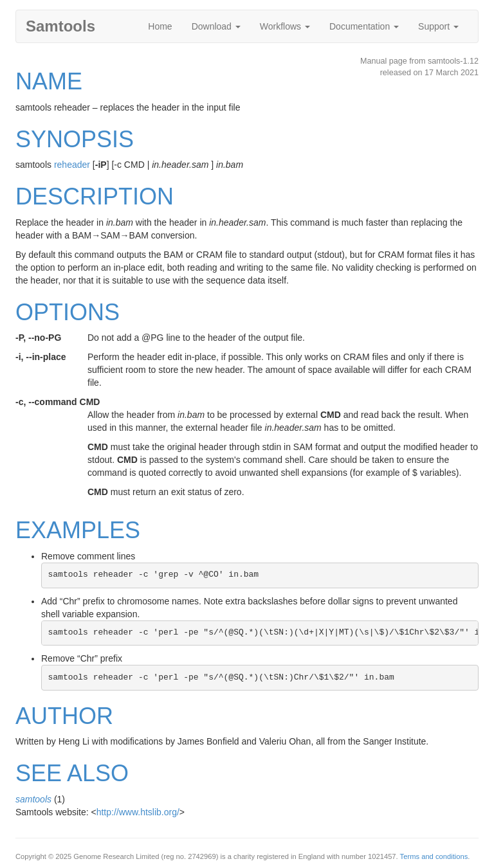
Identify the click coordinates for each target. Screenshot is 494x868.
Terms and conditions (434, 856)
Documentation (364, 26)
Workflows (285, 26)
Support (438, 26)
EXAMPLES (78, 530)
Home (160, 26)
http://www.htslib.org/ (138, 812)
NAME (49, 81)
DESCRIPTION (95, 196)
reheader (72, 165)
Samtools (60, 26)
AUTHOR (64, 716)
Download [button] (216, 26)
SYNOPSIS (75, 139)
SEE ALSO (72, 773)
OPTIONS (68, 312)
